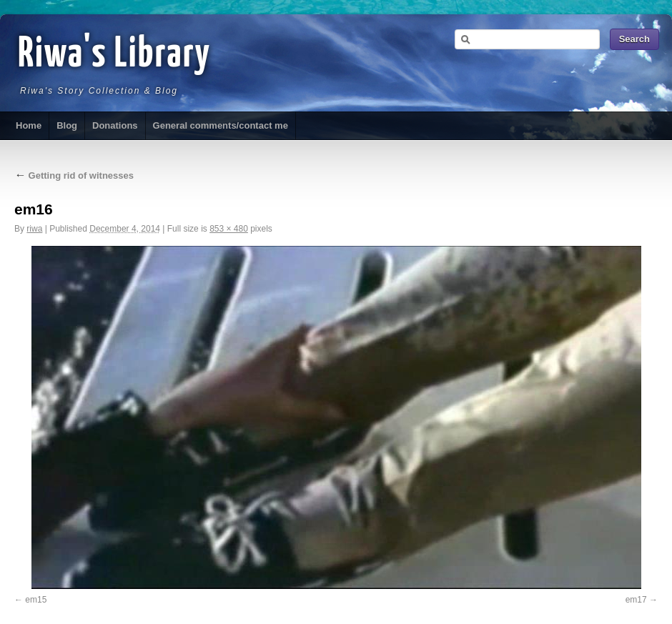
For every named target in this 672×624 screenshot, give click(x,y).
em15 (36, 600)
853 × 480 (229, 229)
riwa (34, 229)
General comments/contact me (221, 125)
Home (29, 125)
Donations (115, 125)
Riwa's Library (114, 55)
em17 (636, 600)
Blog (67, 125)
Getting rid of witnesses (74, 175)
